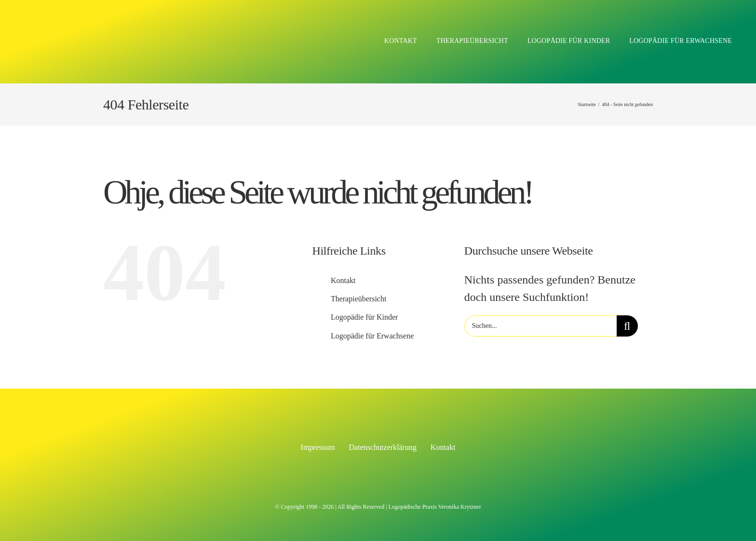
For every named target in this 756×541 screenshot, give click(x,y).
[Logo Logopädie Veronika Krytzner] (130, 18)
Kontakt (343, 280)
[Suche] (627, 326)
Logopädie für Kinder (364, 317)
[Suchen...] (540, 326)
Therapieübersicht (359, 299)
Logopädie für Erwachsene (372, 336)
